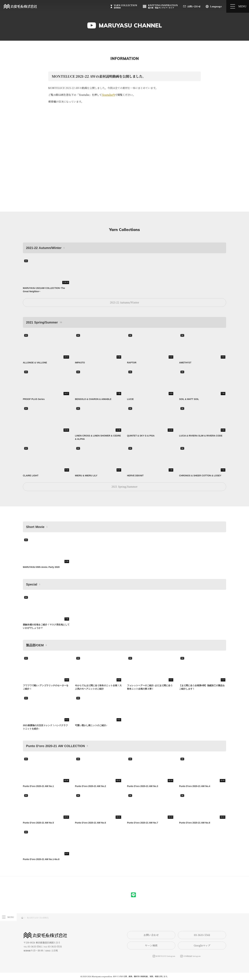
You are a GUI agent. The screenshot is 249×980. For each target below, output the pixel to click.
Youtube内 (108, 95)
